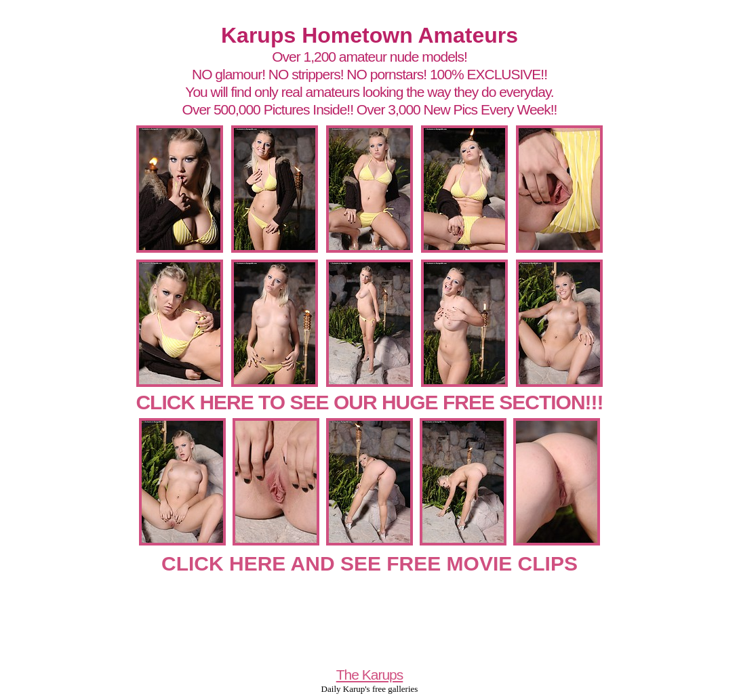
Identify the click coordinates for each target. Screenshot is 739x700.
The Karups (370, 675)
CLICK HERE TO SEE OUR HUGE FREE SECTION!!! (369, 402)
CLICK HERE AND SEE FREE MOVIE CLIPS (369, 563)
